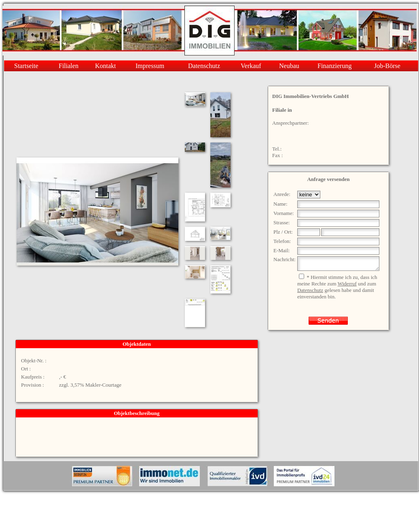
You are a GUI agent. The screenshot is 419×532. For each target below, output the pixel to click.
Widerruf (347, 286)
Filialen (69, 66)
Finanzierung (334, 66)
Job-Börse (387, 66)
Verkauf (251, 66)
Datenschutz (204, 66)
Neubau (289, 66)
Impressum (150, 66)
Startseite (26, 66)
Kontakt (106, 66)
